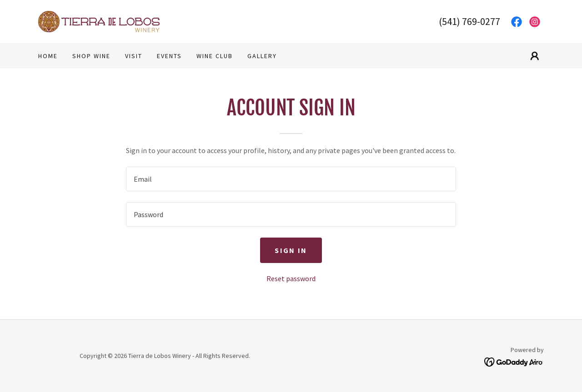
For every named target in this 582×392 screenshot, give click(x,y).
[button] (535, 56)
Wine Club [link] (215, 56)
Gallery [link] (262, 56)
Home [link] (48, 56)
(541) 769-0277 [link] (469, 21)
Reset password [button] (291, 278)
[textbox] (291, 179)
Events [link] (169, 56)
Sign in (291, 250)
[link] (99, 20)
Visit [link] (134, 56)
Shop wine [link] (91, 56)
